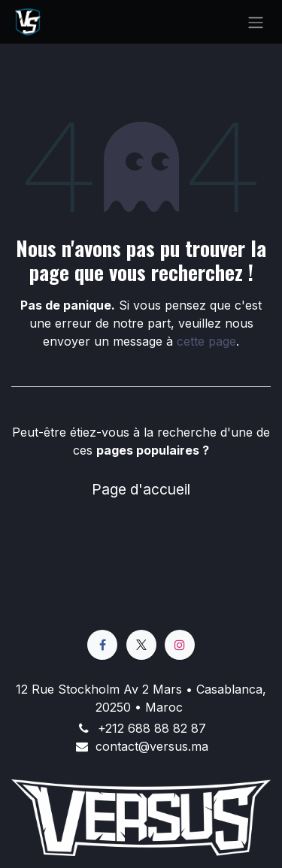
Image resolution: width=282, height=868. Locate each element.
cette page (206, 341)
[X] (141, 645)
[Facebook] (102, 645)
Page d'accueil (141, 489)
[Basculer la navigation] (256, 22)
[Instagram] (180, 645)
